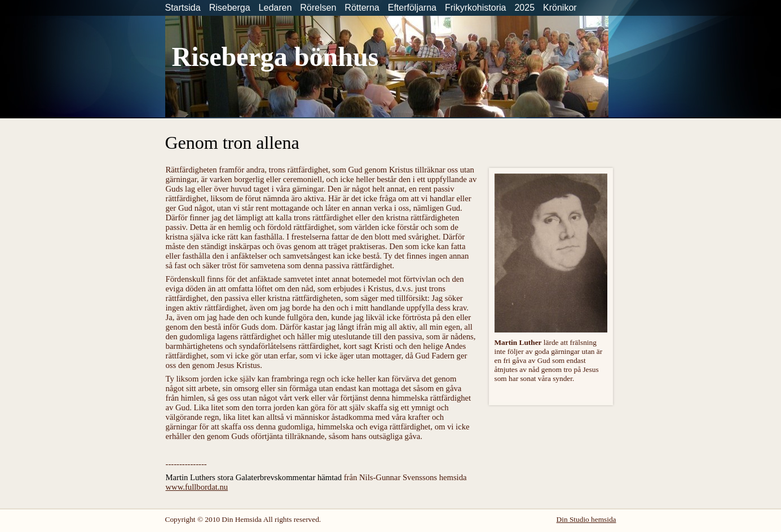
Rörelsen (318, 8)
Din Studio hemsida (586, 519)
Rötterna (362, 8)
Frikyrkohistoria (475, 8)
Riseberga (230, 8)
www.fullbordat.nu (197, 487)
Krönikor (560, 8)
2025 (524, 8)
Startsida (183, 8)
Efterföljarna (412, 8)
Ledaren (275, 8)
